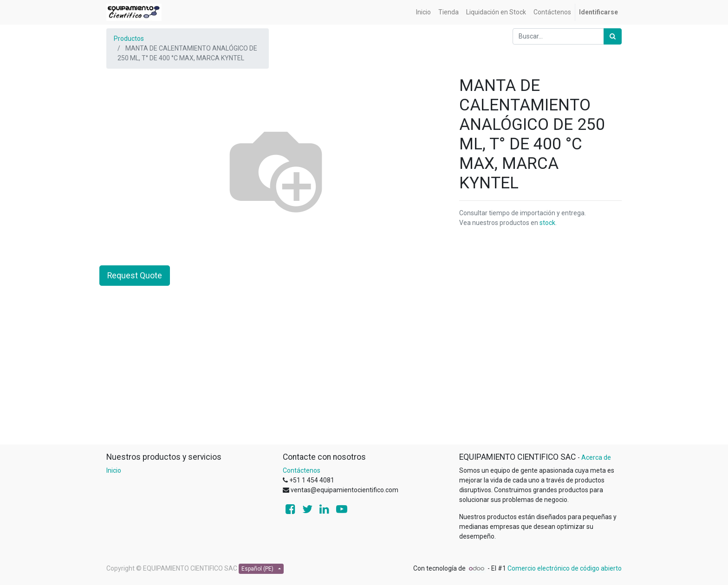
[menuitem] (423, 12)
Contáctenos (302, 470)
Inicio (114, 470)
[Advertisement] (364, 379)
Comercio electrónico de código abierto (565, 568)
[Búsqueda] (613, 36)
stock (547, 223)
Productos (129, 39)
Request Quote (135, 276)
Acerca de (596, 457)
